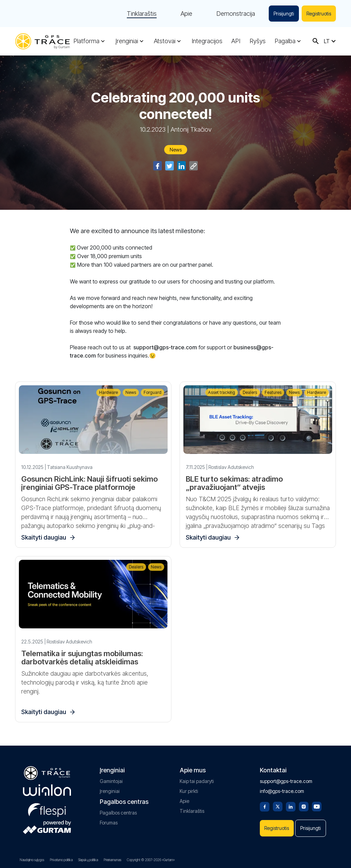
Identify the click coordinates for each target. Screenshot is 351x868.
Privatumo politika (61, 860)
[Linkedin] (291, 806)
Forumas (109, 823)
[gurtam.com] (47, 790)
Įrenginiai (127, 41)
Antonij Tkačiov (191, 129)
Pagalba (285, 41)
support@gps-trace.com (286, 781)
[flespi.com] (47, 809)
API (236, 41)
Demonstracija (236, 14)
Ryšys (258, 41)
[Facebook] (265, 806)
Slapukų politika (88, 860)
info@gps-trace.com (282, 791)
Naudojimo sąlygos (32, 860)
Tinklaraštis (142, 14)
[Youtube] (317, 806)
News (176, 150)
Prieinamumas (112, 860)
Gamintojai (111, 781)
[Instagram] (304, 806)
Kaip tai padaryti (197, 781)
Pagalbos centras (118, 813)
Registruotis (319, 14)
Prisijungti (284, 14)
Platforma (86, 41)
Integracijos (207, 41)
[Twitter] (278, 806)
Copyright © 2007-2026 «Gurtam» (151, 860)
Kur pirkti (189, 791)
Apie (186, 14)
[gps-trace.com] (43, 41)
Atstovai (165, 41)
